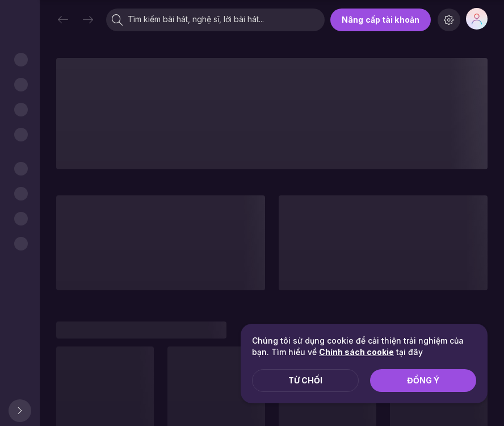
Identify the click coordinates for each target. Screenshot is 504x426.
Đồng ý (423, 380)
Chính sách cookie (356, 352)
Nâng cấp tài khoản (381, 20)
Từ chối (305, 380)
